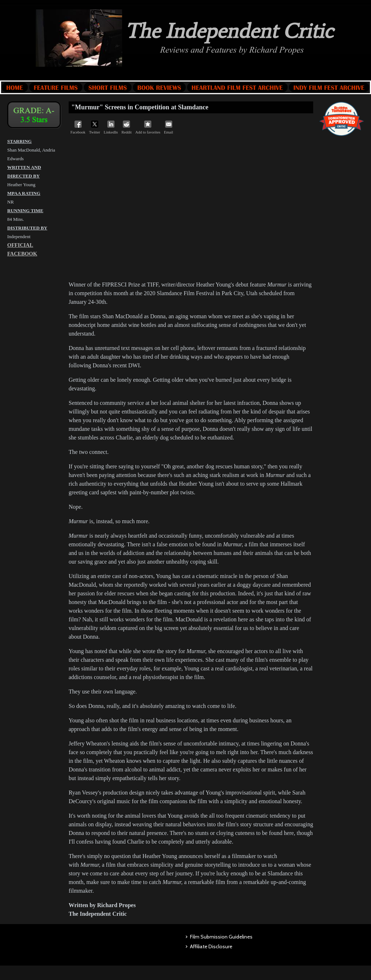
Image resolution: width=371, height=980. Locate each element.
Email (169, 127)
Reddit (126, 127)
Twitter (94, 127)
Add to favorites (148, 127)
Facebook (78, 127)
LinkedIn (111, 127)
